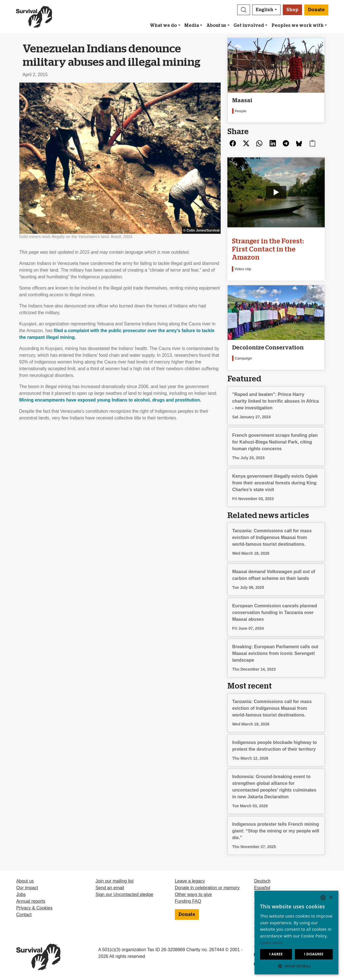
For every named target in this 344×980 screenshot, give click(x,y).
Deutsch (262, 881)
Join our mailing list (114, 881)
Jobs (21, 894)
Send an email (110, 888)
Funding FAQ (188, 901)
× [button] (331, 898)
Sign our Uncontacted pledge (124, 894)
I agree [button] (276, 954)
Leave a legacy (190, 881)
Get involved (249, 25)
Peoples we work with (298, 25)
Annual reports (31, 901)
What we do (163, 25)
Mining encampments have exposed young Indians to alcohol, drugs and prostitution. (110, 400)
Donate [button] (316, 10)
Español (262, 888)
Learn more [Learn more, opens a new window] (271, 943)
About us (216, 25)
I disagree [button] (314, 954)
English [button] (265, 10)
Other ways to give (193, 894)
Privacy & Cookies (34, 908)
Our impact (27, 888)
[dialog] (296, 933)
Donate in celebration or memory (207, 888)
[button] (244, 10)
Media (192, 25)
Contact (24, 915)
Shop (292, 10)
